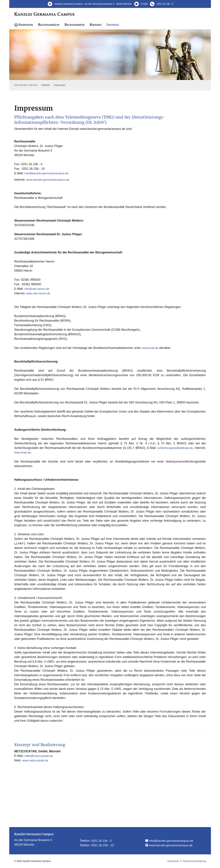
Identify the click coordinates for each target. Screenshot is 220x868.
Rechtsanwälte (49, 25)
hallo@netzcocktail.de (39, 756)
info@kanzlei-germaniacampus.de (47, 173)
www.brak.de (150, 348)
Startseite (26, 25)
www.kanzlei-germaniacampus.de (49, 180)
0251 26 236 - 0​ (102, 841)
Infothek (113, 25)
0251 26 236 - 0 (165, 4)
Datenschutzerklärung (194, 861)
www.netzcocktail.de (36, 760)
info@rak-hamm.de (37, 289)
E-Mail (144, 4)
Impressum (60, 85)
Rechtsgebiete (75, 25)
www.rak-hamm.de (39, 293)
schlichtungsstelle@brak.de (175, 448)
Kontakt (96, 25)
